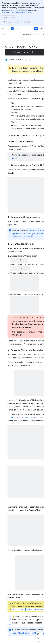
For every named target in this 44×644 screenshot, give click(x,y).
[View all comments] (38, 634)
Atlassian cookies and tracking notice (16, 12)
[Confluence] (12, 28)
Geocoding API (31, 417)
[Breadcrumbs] (3, 35)
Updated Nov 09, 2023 (31, 34)
